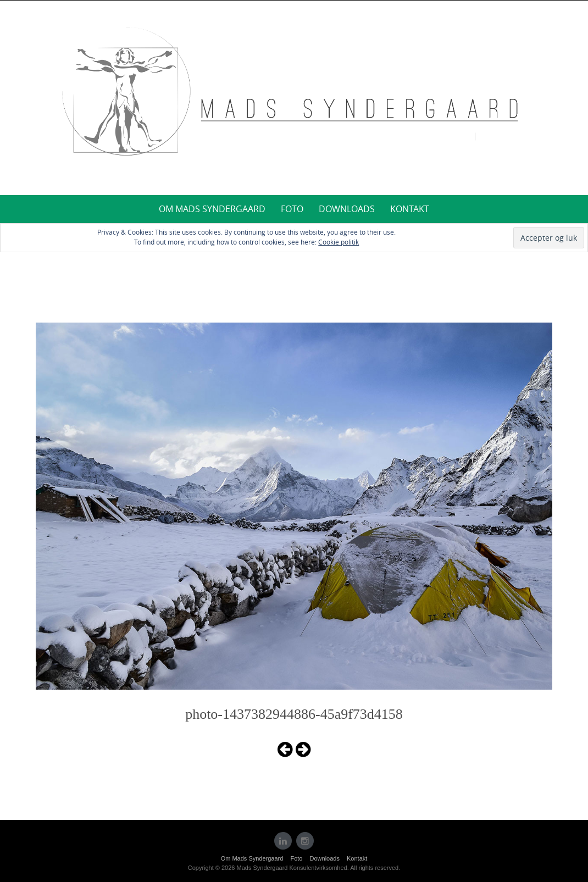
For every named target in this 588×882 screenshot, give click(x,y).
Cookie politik (339, 242)
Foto (292, 209)
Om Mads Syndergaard (212, 209)
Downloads (347, 209)
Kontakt (410, 209)
